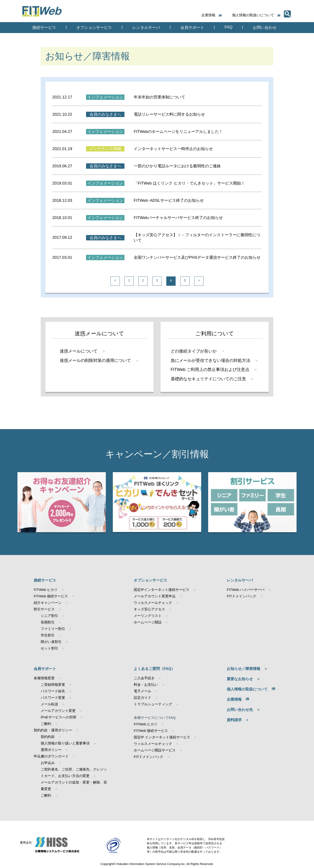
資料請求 (234, 720)
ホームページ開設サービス (155, 750)
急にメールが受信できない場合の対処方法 (210, 360)
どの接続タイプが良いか (194, 351)
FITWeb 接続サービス (51, 596)
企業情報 (208, 15)
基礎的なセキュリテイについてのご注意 (208, 379)
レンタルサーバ (146, 28)
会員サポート (192, 28)
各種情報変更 (44, 678)
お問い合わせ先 (240, 710)
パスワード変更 (53, 698)
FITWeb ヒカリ (46, 590)
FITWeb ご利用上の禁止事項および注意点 (210, 370)
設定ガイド (142, 698)
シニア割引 (49, 616)
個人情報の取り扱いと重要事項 (65, 743)
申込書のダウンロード (51, 756)
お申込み (48, 763)
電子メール (142, 691)
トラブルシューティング (153, 704)
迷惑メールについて (79, 351)
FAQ (228, 27)
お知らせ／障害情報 (244, 669)
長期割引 (48, 622)
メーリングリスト (148, 616)
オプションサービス (94, 28)
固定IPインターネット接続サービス (162, 590)
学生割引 (48, 635)
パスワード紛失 (53, 691)
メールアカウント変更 (58, 711)
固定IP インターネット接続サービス (162, 737)
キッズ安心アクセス (149, 609)
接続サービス (44, 28)
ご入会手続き (144, 678)
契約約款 (48, 737)
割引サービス (44, 609)
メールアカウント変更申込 (155, 596)
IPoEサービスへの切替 (58, 717)
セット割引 (49, 648)
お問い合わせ (265, 28)
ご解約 (46, 724)
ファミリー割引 (53, 629)
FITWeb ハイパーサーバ (246, 590)
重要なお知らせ (240, 679)
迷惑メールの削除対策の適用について (95, 360)
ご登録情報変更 (53, 685)
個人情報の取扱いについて (253, 15)
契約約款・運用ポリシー (53, 730)
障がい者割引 (51, 642)
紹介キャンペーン (48, 603)
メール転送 (49, 704)
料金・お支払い (146, 685)
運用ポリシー (51, 750)
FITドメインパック (242, 596)
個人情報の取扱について (247, 689)
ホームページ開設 (148, 622)
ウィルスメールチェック (153, 603)
